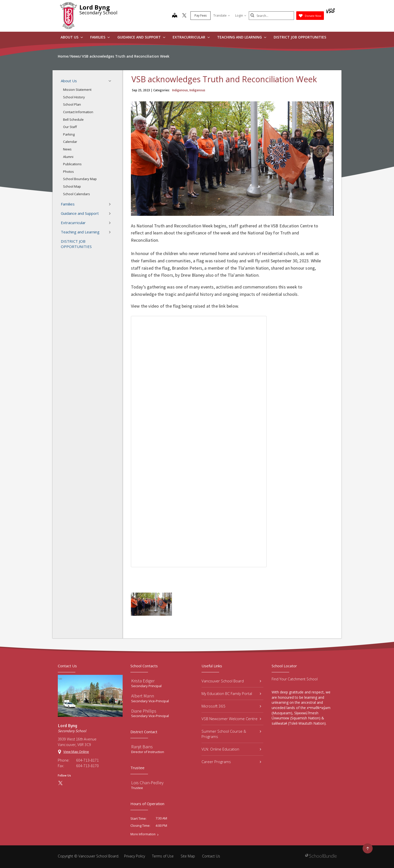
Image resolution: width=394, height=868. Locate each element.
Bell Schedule (73, 119)
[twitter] (184, 16)
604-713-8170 (87, 766)
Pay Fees (201, 15)
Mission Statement (77, 90)
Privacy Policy (135, 856)
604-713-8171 (87, 760)
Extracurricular (191, 37)
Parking (69, 134)
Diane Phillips (144, 711)
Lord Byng (95, 7)
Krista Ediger (143, 681)
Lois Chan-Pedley (147, 783)
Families (100, 37)
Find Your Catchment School (295, 679)
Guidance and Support (141, 37)
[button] (111, 81)
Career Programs (231, 762)
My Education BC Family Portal (231, 693)
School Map (72, 186)
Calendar (70, 142)
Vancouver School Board (231, 681)
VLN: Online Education (231, 749)
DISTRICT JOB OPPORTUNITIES (300, 37)
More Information (143, 834)
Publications (72, 164)
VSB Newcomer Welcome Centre (231, 719)
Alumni (68, 157)
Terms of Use (163, 856)
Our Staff (70, 127)
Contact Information (78, 112)
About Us (72, 37)
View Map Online (76, 752)
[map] (175, 16)
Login (241, 15)
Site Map (188, 856)
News (67, 149)
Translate (222, 15)
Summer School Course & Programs (231, 734)
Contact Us (211, 856)
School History (74, 97)
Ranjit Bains (142, 747)
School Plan (72, 104)
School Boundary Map (80, 179)
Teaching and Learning (242, 37)
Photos (68, 172)
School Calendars (77, 194)
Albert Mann (143, 696)
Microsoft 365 (231, 706)
